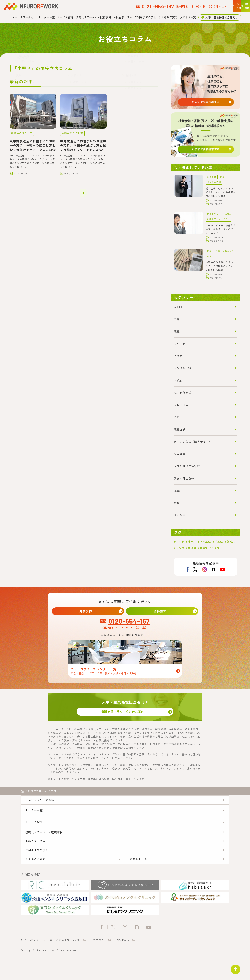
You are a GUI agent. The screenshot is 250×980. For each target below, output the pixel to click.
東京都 (180, 542)
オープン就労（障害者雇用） (193, 442)
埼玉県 (207, 542)
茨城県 (231, 542)
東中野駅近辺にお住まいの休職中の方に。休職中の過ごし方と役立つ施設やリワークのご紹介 (33, 145)
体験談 (178, 380)
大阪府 (192, 548)
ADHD (178, 307)
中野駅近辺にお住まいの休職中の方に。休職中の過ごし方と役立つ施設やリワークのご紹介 (83, 145)
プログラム (181, 405)
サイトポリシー (31, 959)
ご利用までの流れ (145, 17)
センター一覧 (47, 17)
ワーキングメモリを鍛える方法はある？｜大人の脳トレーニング (221, 229)
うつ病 (178, 356)
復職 (177, 331)
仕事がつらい (214, 214)
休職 (222, 177)
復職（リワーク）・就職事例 (93, 17)
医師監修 (212, 177)
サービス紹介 (65, 17)
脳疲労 (228, 214)
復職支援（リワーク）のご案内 (125, 715)
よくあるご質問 (168, 17)
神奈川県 (193, 542)
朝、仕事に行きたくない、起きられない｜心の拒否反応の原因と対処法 (221, 192)
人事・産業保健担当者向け (222, 17)
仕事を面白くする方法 (219, 219)
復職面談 (180, 429)
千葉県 (219, 542)
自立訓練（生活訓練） (188, 466)
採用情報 (123, 959)
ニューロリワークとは (23, 17)
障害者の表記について (65, 959)
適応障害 (180, 515)
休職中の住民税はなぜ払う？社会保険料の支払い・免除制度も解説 (221, 266)
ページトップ (233, 967)
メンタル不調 (214, 182)
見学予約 (88, 612)
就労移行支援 (183, 393)
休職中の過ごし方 (21, 133)
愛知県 (180, 548)
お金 (209, 256)
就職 (177, 503)
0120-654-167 (106, 6)
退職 (177, 491)
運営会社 (99, 959)
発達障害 (180, 454)
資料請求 (162, 612)
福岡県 (216, 548)
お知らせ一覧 (188, 17)
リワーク (180, 344)
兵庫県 (204, 548)
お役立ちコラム (123, 17)
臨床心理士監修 (184, 478)
